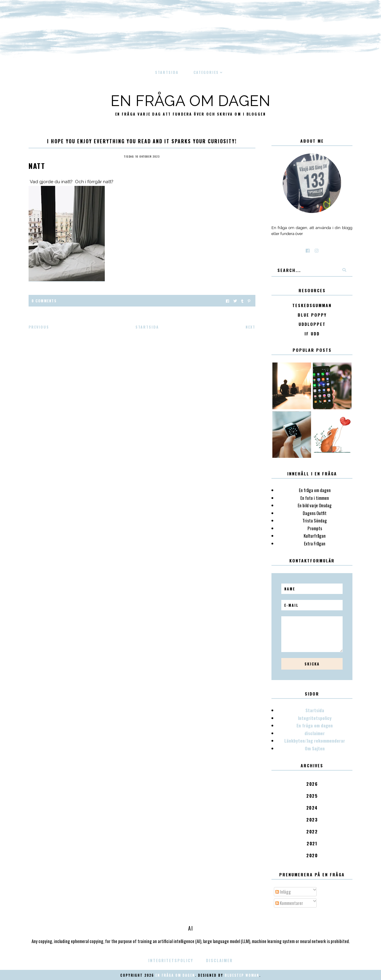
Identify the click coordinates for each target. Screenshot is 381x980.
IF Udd (312, 334)
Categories (206, 72)
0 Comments (44, 301)
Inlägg (283, 892)
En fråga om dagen (191, 101)
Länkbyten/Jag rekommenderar (315, 741)
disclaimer (315, 733)
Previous (39, 327)
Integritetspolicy (315, 718)
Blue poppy (312, 315)
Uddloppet (312, 324)
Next (250, 327)
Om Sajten (315, 748)
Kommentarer (289, 903)
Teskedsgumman (312, 305)
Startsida (167, 72)
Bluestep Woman (242, 975)
